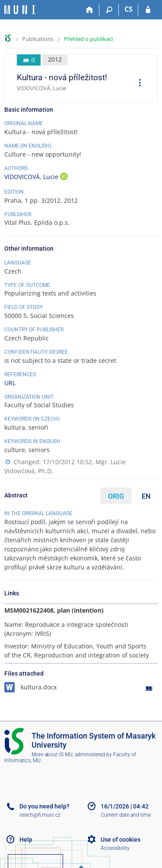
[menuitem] (137, 84)
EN (146, 496)
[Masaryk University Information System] (20, 10)
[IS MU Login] (148, 10)
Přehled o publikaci (88, 39)
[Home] (90, 10)
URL (10, 383)
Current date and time (126, 815)
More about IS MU (52, 755)
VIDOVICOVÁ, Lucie (32, 177)
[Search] (109, 10)
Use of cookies (121, 840)
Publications (38, 39)
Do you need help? (44, 806)
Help (26, 840)
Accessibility (115, 848)
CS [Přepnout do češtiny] (129, 9)
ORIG (116, 496)
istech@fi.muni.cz (40, 815)
